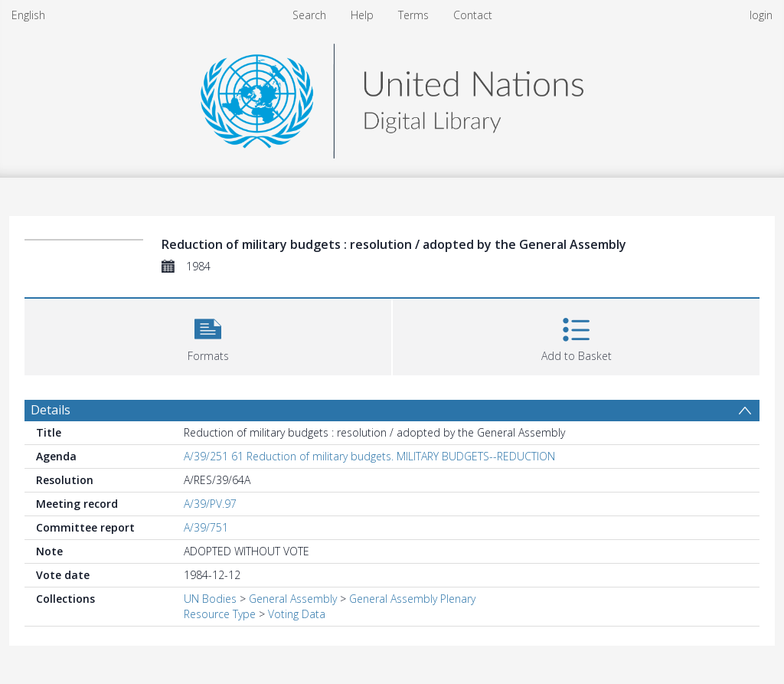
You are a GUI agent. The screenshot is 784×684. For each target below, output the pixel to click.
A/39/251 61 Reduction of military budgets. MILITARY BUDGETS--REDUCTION (369, 456)
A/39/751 (206, 527)
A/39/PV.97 (210, 504)
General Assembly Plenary (412, 599)
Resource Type (220, 614)
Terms (413, 15)
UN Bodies (210, 599)
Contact (473, 15)
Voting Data (297, 614)
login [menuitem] (761, 15)
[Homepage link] (392, 97)
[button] (208, 335)
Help (362, 15)
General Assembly (293, 599)
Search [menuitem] (309, 15)
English (28, 15)
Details (51, 410)
